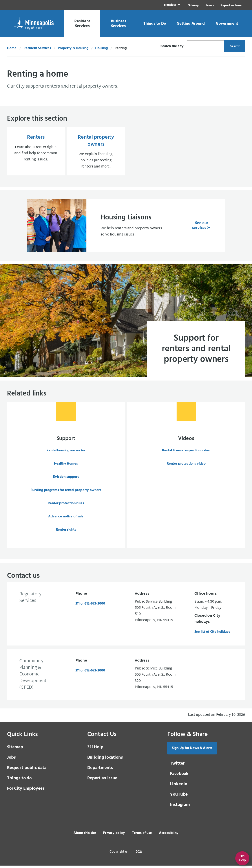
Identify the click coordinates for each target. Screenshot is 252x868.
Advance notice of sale (66, 518)
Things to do (19, 781)
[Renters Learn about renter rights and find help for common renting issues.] (36, 152)
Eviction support (66, 478)
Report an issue (102, 781)
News (210, 5)
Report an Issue (231, 5)
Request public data (27, 770)
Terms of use (142, 835)
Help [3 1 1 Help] (95, 750)
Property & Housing (73, 48)
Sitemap (194, 5)
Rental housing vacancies (66, 452)
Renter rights (66, 531)
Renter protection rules (66, 505)
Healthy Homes (66, 465)
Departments (100, 770)
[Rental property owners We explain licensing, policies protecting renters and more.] (96, 152)
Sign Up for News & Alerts (192, 750)
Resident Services (37, 48)
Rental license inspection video (186, 452)
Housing (101, 48)
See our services (200, 227)
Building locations (105, 760)
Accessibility (169, 835)
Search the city (172, 46)
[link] (171, 5)
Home (12, 48)
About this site (85, 835)
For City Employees (26, 791)
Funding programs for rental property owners (66, 492)
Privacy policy (114, 835)
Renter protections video (186, 465)
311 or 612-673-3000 (90, 606)
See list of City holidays (212, 634)
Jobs (11, 760)
